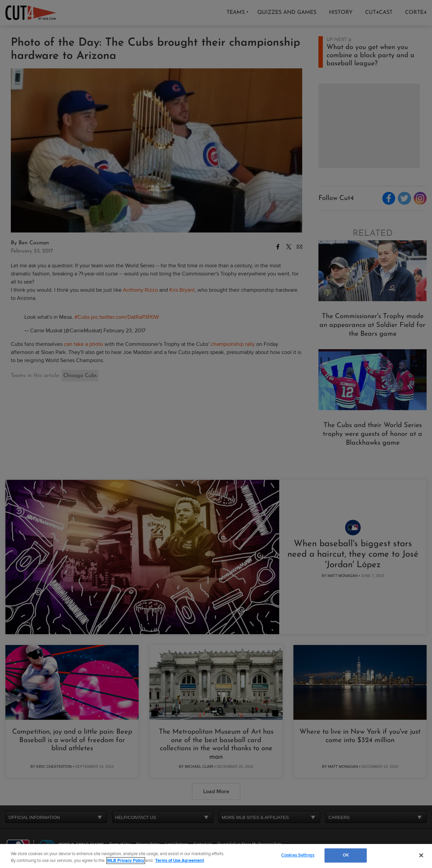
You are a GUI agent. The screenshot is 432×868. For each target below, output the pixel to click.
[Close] (421, 855)
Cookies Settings (298, 855)
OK (346, 855)
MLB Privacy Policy (126, 861)
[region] (216, 856)
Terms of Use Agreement (179, 861)
